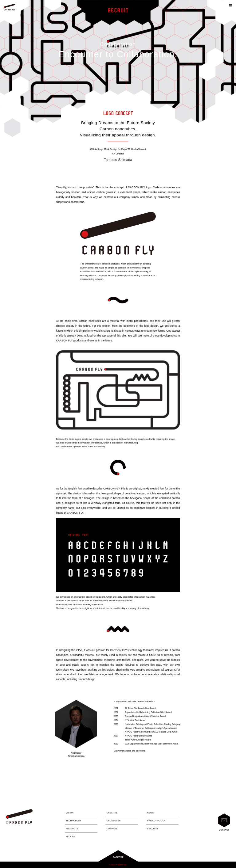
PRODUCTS (72, 829)
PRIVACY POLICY (156, 821)
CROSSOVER (114, 821)
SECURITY (153, 829)
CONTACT (224, 822)
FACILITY (71, 837)
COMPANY (112, 829)
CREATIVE (112, 813)
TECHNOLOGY (73, 821)
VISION (70, 813)
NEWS (151, 813)
